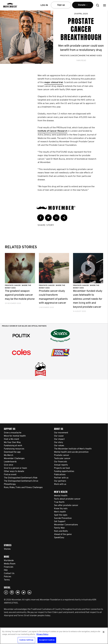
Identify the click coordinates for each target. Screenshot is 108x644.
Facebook (6, 592)
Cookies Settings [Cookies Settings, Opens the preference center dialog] (26, 640)
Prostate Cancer (69, 56)
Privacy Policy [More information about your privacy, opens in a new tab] (42, 634)
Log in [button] (44, 5)
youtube (18, 592)
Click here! (12, 592)
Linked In (29, 592)
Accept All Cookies (47, 640)
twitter (24, 592)
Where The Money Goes (90, 56)
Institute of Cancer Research (52, 131)
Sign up (61, 5)
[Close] (104, 632)
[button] (105, 5)
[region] (54, 636)
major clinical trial (54, 82)
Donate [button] (83, 6)
